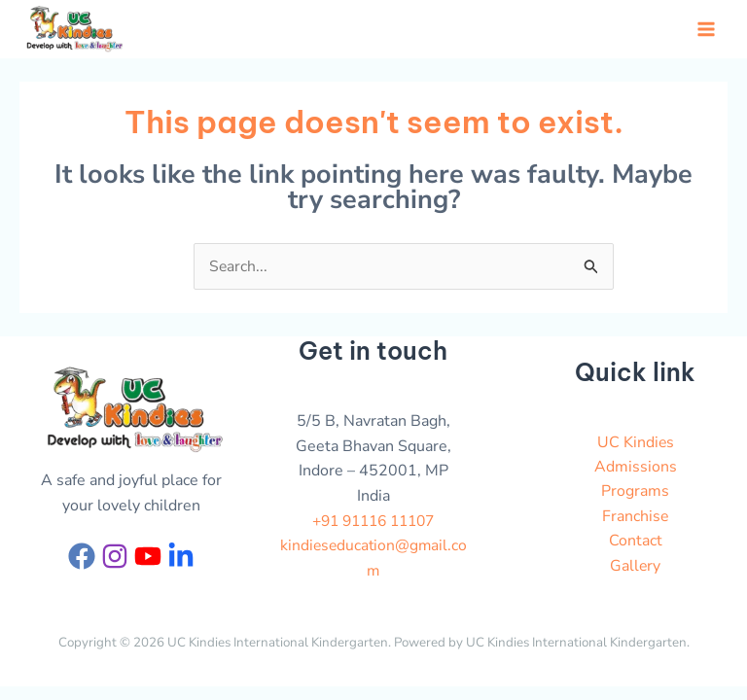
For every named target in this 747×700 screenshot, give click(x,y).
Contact (636, 544)
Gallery (636, 570)
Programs (635, 495)
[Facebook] (82, 559)
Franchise (636, 520)
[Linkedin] (181, 559)
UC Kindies (635, 445)
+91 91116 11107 (373, 524)
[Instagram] (115, 559)
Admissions (636, 470)
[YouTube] (148, 559)
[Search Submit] (591, 273)
